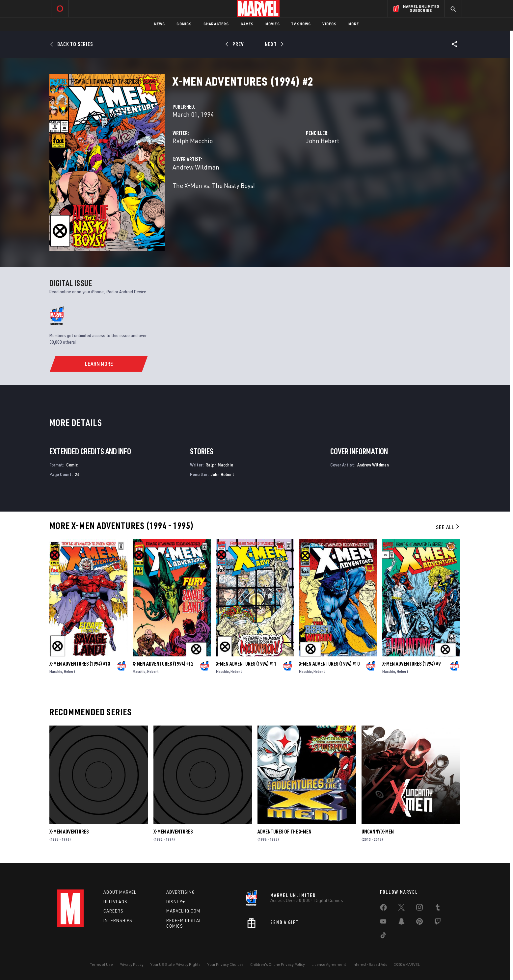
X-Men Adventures (69, 832)
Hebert (70, 671)
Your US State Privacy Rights (175, 964)
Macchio (56, 671)
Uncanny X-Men (378, 832)
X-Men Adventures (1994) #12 (163, 664)
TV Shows (301, 24)
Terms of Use (101, 964)
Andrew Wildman (196, 167)
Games (247, 24)
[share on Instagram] (419, 909)
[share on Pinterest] (419, 923)
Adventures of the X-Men (284, 832)
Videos (329, 24)
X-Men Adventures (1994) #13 (80, 664)
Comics (184, 24)
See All (448, 527)
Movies (272, 24)
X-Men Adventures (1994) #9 (411, 664)
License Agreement (329, 964)
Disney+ (176, 902)
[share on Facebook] (383, 909)
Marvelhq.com (183, 911)
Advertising (181, 892)
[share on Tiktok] (383, 937)
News (160, 24)
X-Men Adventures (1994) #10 (329, 664)
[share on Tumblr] (438, 909)
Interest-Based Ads (370, 964)
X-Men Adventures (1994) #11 (246, 664)
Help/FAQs (115, 902)
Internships (118, 920)
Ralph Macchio (193, 141)
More (354, 24)
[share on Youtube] (383, 923)
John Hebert (323, 141)
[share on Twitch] (438, 923)
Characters (216, 24)
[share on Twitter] (401, 909)
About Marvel (120, 892)
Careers (113, 911)
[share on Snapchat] (401, 923)
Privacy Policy (132, 964)
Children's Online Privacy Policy (278, 964)
